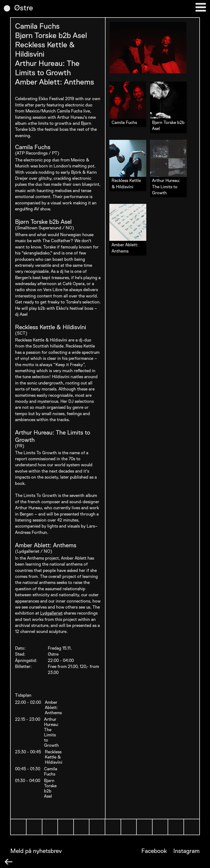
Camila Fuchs (37, 27)
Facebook (154, 851)
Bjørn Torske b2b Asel (51, 36)
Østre (24, 8)
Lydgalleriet (51, 614)
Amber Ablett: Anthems (55, 82)
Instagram (186, 851)
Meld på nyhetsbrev (36, 851)
